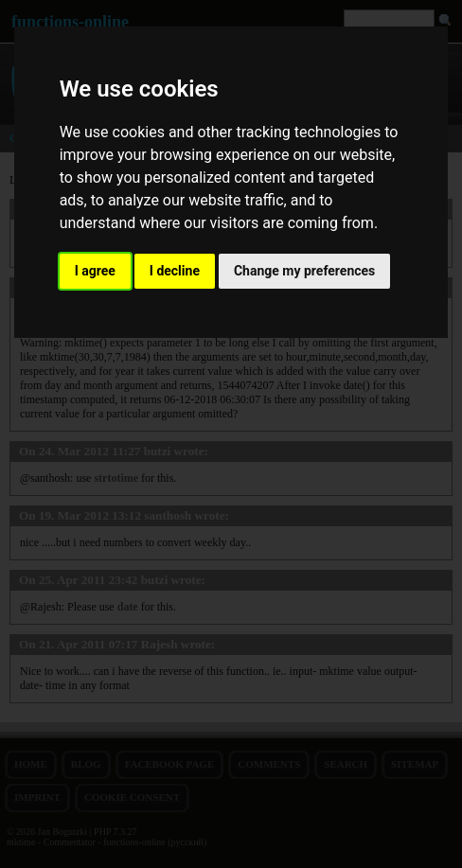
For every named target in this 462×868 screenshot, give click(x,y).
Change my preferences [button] (304, 271)
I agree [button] (95, 271)
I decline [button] (175, 271)
